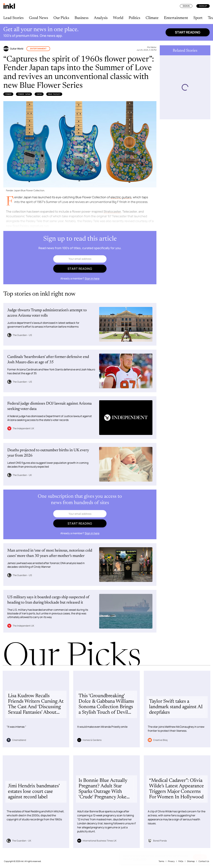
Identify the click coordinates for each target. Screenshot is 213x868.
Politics (134, 18)
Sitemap (191, 861)
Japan (39, 94)
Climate (152, 18)
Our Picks (61, 18)
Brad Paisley (54, 94)
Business (82, 18)
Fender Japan (24, 94)
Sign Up (203, 6)
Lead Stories (13, 18)
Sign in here (92, 278)
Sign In (186, 6)
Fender (8, 94)
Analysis (101, 18)
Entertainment (176, 18)
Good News (39, 18)
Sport (198, 18)
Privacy (171, 861)
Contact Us (204, 861)
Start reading (188, 32)
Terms (161, 861)
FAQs (181, 861)
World (118, 18)
